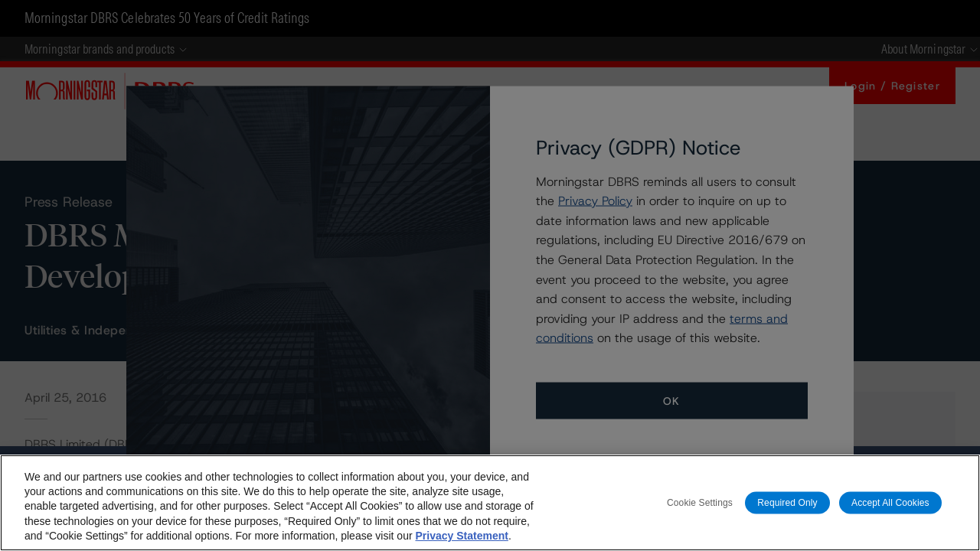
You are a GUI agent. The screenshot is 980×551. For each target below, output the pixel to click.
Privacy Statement (461, 536)
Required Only (787, 502)
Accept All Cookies (890, 502)
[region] (490, 503)
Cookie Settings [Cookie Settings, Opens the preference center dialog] (700, 502)
